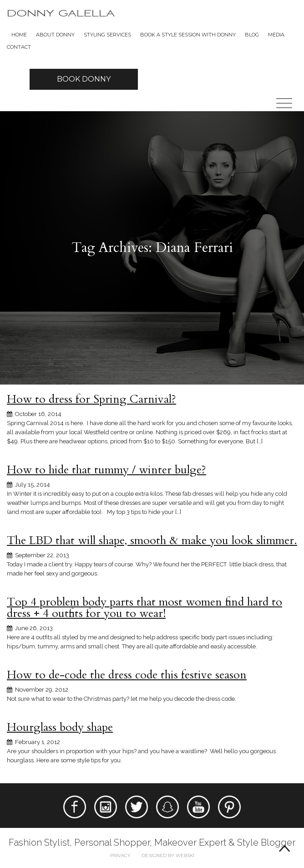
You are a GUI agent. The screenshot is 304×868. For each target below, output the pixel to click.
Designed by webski (168, 855)
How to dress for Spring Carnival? (91, 399)
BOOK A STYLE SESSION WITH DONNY (188, 35)
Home (19, 35)
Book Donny (84, 79)
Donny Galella (61, 13)
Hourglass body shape (60, 727)
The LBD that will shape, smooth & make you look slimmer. (152, 540)
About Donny (55, 35)
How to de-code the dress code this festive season (127, 675)
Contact (19, 47)
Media (276, 35)
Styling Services (107, 35)
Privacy (120, 855)
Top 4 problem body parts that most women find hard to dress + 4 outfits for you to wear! (144, 608)
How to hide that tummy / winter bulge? (106, 470)
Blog (252, 35)
